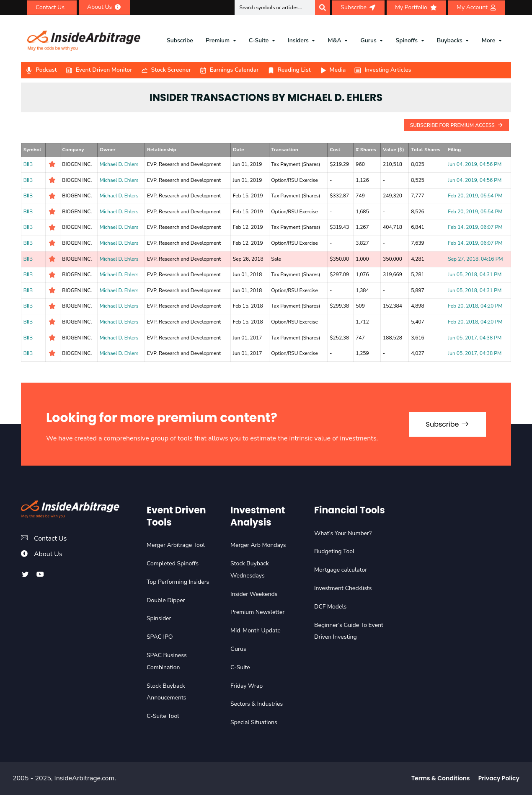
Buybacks (450, 40)
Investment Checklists (343, 588)
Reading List (289, 70)
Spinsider (159, 618)
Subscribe (180, 40)
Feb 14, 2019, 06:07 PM (475, 227)
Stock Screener (166, 70)
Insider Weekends (254, 594)
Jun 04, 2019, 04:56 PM (475, 164)
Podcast (41, 70)
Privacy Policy (499, 778)
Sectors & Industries (257, 704)
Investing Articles (382, 70)
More (489, 40)
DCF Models (330, 607)
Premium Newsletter (257, 612)
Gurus (369, 40)
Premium (218, 40)
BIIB (28, 164)
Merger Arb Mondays (258, 545)
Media (333, 70)
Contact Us (50, 539)
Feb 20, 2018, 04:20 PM (475, 306)
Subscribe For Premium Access (456, 125)
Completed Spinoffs (173, 563)
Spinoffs (407, 40)
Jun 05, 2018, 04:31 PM (475, 274)
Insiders (298, 40)
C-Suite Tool (163, 716)
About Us (48, 554)
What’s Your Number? (343, 533)
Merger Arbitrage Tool (176, 545)
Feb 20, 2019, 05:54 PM (475, 196)
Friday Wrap (247, 686)
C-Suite (259, 40)
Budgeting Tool (334, 551)
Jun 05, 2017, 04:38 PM (475, 338)
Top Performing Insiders (178, 582)
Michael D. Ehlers (119, 164)
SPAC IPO (160, 637)
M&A (335, 40)
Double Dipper (166, 600)
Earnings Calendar (229, 70)
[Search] (323, 8)
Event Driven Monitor (99, 70)
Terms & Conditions (441, 778)
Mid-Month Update (256, 631)
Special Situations (254, 722)
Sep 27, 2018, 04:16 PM (475, 259)
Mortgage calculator (341, 570)
